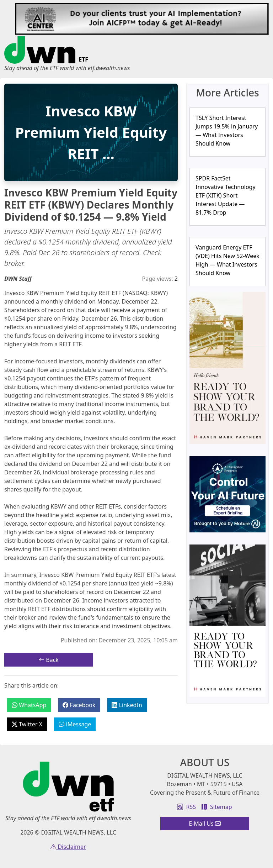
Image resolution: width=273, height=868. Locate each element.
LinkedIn (127, 705)
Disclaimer (68, 847)
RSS (187, 807)
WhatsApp (29, 705)
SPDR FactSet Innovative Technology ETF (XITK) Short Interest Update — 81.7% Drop (226, 195)
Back (49, 660)
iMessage (75, 724)
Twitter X (27, 724)
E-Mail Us (205, 824)
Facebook (79, 705)
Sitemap (217, 807)
